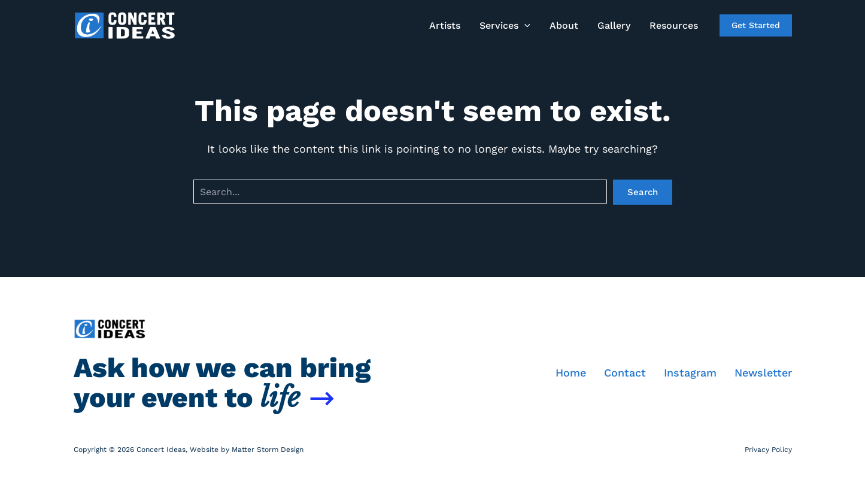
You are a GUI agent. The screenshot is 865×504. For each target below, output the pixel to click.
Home (571, 373)
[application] (524, 26)
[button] (505, 26)
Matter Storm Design (268, 450)
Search (643, 192)
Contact (625, 373)
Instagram (690, 373)
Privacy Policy (768, 450)
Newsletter (763, 373)
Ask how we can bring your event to (222, 383)
